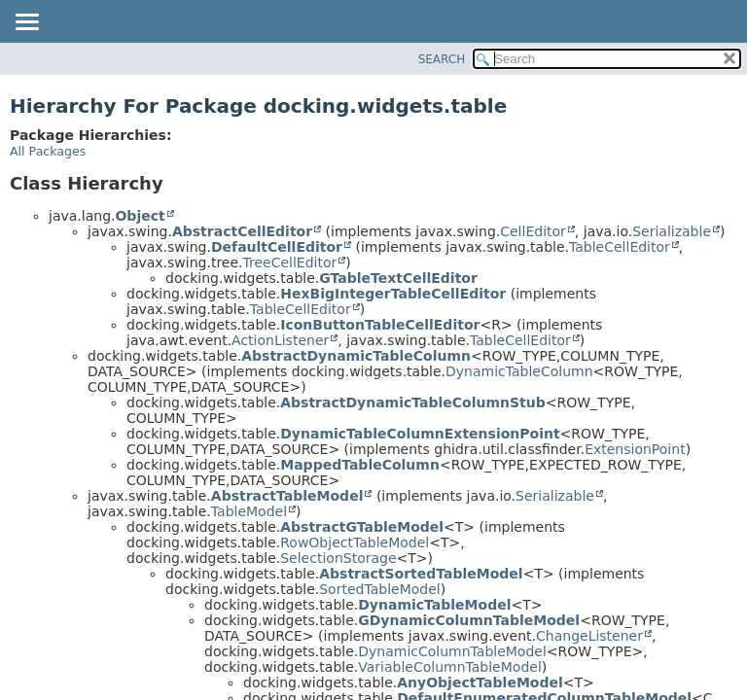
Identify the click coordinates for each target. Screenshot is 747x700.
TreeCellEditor (290, 262)
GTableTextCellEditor (398, 278)
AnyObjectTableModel (480, 682)
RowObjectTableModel (355, 542)
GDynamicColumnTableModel (469, 620)
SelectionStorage (338, 558)
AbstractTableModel (287, 496)
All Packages (48, 151)
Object (140, 216)
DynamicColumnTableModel (452, 651)
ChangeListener (589, 636)
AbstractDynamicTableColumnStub (413, 402)
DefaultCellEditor (277, 247)
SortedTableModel (379, 589)
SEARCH (442, 59)
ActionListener (280, 340)
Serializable (672, 231)
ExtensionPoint (635, 449)
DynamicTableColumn (519, 371)
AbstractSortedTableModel (421, 574)
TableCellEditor (620, 247)
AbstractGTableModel (362, 527)
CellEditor (533, 231)
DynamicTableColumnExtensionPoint (420, 434)
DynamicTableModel (434, 605)
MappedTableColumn (360, 465)
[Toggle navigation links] (26, 23)
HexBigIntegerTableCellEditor (393, 294)
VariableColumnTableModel (450, 667)
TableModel (249, 511)
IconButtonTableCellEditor (380, 325)
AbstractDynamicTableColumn (356, 356)
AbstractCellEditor (242, 231)
